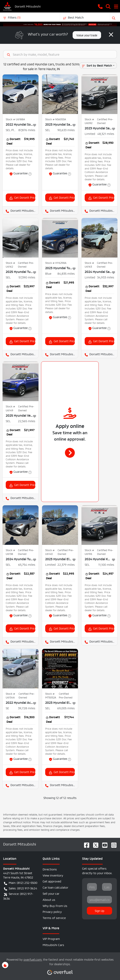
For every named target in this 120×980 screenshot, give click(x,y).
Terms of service (54, 918)
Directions (50, 869)
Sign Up (99, 910)
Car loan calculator (55, 887)
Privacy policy (52, 911)
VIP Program (51, 938)
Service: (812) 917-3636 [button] (18, 896)
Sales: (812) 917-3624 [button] (21, 888)
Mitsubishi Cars (53, 945)
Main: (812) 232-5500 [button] (21, 883)
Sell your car (51, 893)
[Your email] (99, 900)
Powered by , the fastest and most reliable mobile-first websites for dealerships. (60, 964)
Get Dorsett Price (22, 198)
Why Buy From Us (55, 905)
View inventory (53, 875)
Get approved (52, 881)
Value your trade (87, 35)
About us (49, 899)
